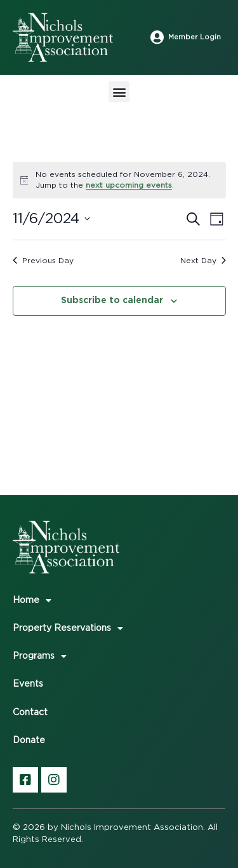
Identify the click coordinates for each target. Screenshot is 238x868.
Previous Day (43, 261)
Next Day (203, 261)
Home (32, 600)
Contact (30, 713)
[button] (119, 92)
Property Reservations (68, 628)
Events (28, 684)
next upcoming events (129, 185)
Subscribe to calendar (112, 300)
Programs (40, 656)
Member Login (195, 37)
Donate (29, 741)
